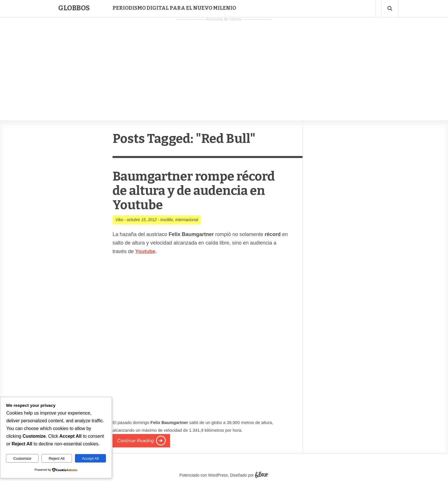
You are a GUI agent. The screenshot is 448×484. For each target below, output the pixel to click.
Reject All (57, 458)
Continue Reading (135, 441)
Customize (22, 458)
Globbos (74, 8)
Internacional (187, 220)
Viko (119, 220)
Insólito (167, 220)
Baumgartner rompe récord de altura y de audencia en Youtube (194, 191)
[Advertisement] (224, 63)
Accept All (90, 458)
